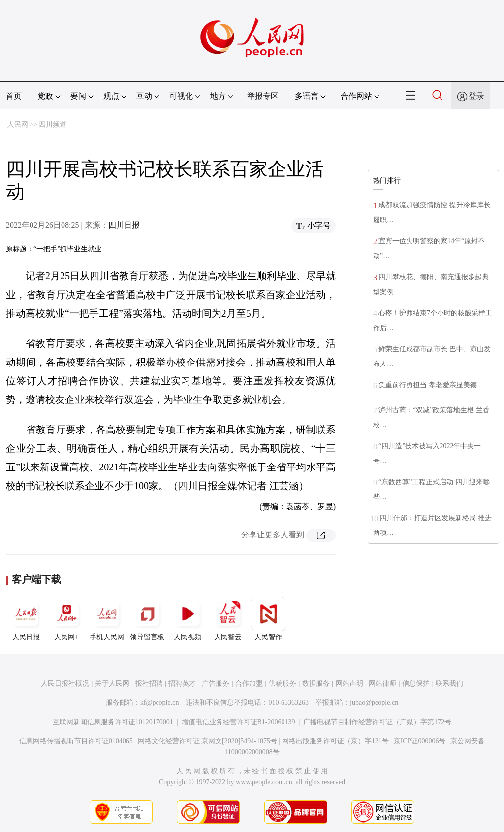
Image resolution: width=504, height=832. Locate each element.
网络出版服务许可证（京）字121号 (335, 741)
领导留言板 (147, 619)
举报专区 (263, 96)
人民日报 (26, 619)
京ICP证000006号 (420, 741)
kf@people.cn (160, 703)
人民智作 (268, 619)
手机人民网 (107, 619)
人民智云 (228, 619)
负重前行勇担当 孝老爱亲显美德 (428, 385)
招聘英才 (182, 683)
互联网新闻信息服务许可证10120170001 (113, 722)
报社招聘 (149, 683)
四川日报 (124, 225)
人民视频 (188, 619)
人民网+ (66, 619)
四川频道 (53, 124)
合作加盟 (249, 683)
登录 (476, 96)
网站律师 (382, 683)
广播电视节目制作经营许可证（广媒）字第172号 (377, 722)
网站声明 (349, 683)
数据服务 (316, 683)
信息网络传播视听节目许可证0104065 (76, 741)
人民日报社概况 (65, 683)
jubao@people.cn (374, 703)
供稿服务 (283, 683)
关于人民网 (112, 683)
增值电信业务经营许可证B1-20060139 (238, 722)
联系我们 (449, 683)
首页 (14, 96)
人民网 (18, 124)
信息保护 (416, 683)
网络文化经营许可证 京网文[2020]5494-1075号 (208, 741)
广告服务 (216, 683)
